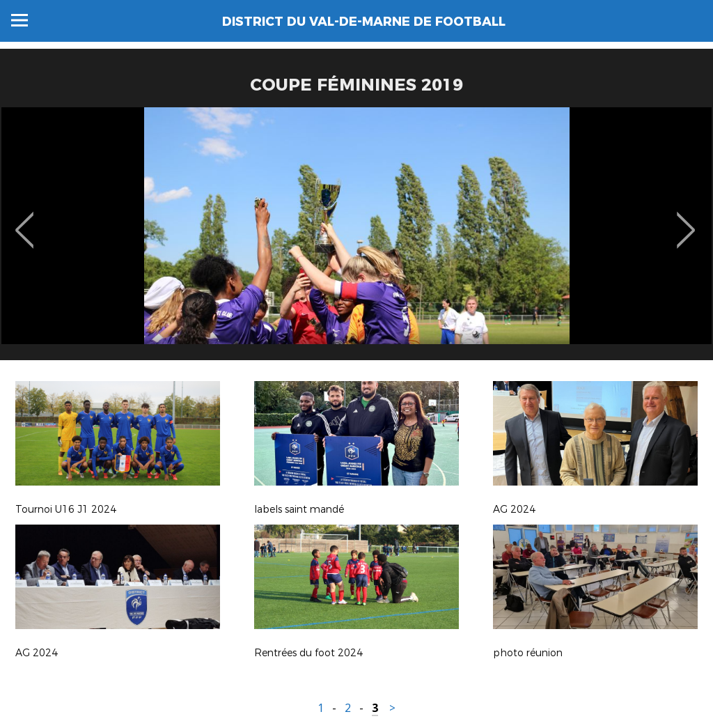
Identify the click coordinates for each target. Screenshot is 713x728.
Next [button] (686, 220)
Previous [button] (25, 220)
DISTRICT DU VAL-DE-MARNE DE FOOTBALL (364, 22)
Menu (19, 20)
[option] (356, 239)
